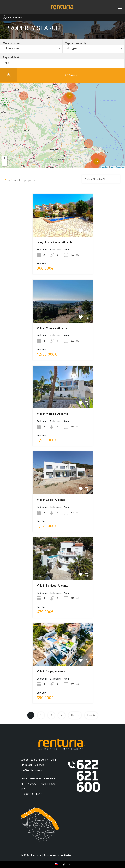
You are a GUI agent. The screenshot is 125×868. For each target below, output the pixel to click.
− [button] (5, 164)
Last (91, 715)
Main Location (12, 43)
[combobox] (31, 49)
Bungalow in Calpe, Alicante (55, 242)
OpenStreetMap (117, 167)
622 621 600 (15, 18)
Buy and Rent (11, 57)
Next (75, 715)
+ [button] (5, 159)
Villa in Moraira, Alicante (52, 328)
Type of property (76, 43)
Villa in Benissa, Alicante (53, 586)
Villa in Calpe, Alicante (51, 500)
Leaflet (105, 167)
